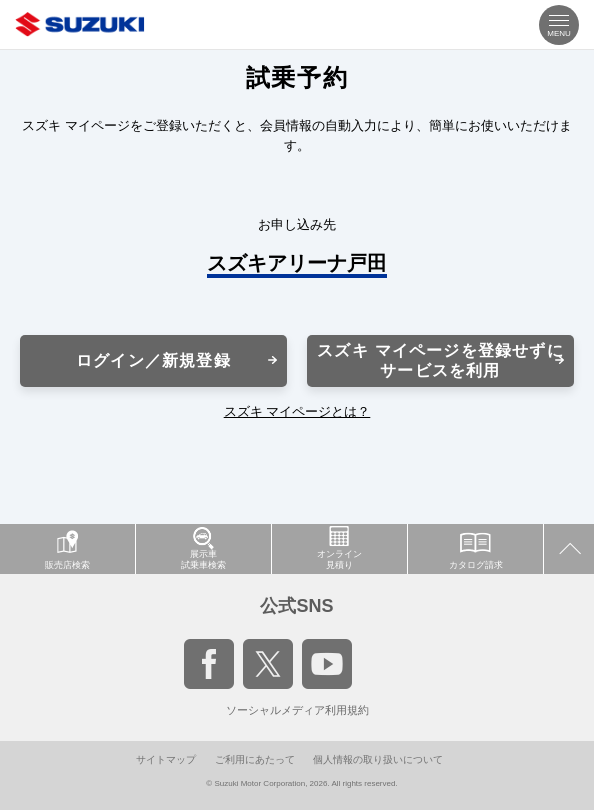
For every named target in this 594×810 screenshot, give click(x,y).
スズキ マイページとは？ (297, 411)
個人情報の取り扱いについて (378, 759)
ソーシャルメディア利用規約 (297, 710)
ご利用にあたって (255, 759)
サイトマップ (166, 759)
